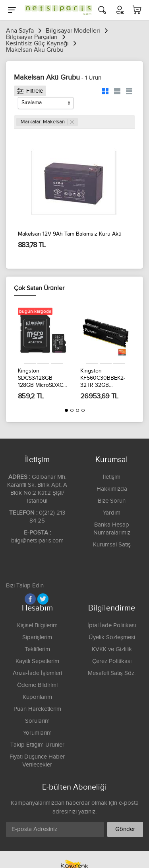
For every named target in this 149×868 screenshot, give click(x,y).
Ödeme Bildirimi (37, 685)
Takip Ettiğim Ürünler (37, 745)
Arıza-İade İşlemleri (37, 673)
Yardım (112, 513)
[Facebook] (30, 599)
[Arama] (102, 10)
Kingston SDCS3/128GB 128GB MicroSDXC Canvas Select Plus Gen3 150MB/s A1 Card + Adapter (41, 378)
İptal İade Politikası (112, 625)
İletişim (112, 477)
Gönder (125, 829)
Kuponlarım (37, 697)
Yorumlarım (37, 733)
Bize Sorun (112, 501)
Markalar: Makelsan (47, 122)
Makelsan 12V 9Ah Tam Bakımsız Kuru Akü (70, 234)
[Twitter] (43, 599)
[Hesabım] (120, 10)
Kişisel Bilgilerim (37, 625)
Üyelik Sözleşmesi (112, 637)
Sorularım (37, 721)
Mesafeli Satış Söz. (112, 673)
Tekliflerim (37, 649)
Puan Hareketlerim (37, 709)
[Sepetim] (137, 10)
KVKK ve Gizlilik (112, 649)
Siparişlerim (37, 637)
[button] (66, 410)
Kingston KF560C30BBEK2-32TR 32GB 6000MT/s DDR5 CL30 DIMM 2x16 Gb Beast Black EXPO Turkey (105, 378)
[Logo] (56, 10)
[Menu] (12, 10)
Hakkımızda (112, 489)
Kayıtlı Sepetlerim (37, 661)
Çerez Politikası (112, 661)
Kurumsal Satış (112, 545)
